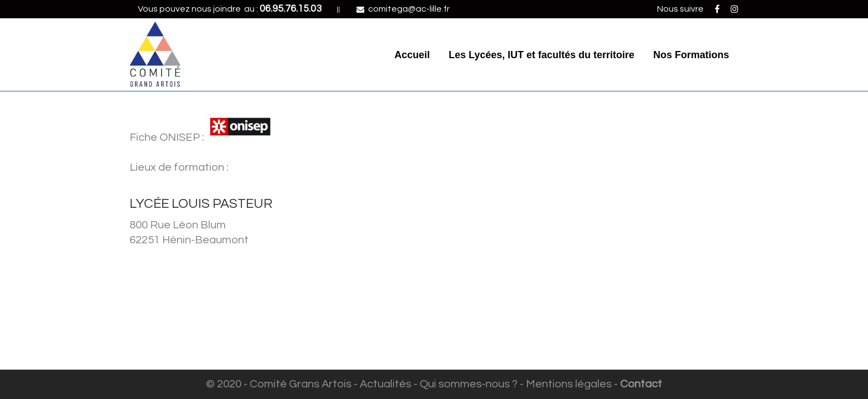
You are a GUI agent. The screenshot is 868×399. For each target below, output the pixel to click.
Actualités (386, 384)
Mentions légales (569, 384)
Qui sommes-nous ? (469, 384)
